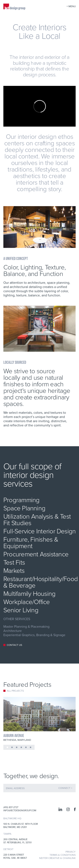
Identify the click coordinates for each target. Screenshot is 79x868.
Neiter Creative (49, 858)
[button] (7, 747)
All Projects (15, 691)
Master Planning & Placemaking (26, 626)
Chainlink (69, 858)
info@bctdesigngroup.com (20, 810)
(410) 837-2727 (11, 807)
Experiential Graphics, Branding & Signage (34, 635)
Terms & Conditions (63, 855)
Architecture (13, 631)
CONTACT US (14, 645)
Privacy (71, 852)
